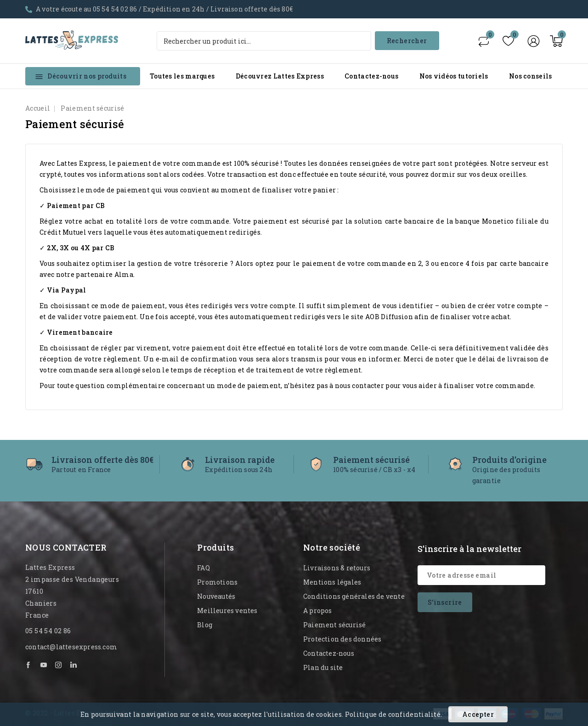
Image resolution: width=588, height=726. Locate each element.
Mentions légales (332, 582)
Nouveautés (216, 596)
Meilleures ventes (227, 611)
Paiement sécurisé (334, 625)
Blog (205, 625)
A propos (318, 611)
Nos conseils (531, 76)
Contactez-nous (371, 76)
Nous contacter (66, 547)
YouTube (44, 665)
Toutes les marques (182, 76)
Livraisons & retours (337, 568)
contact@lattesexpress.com (71, 647)
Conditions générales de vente (354, 596)
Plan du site (323, 667)
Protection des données (342, 639)
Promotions (217, 582)
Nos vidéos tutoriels (454, 76)
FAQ (204, 568)
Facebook (29, 665)
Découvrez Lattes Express (280, 76)
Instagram (59, 665)
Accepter (478, 714)
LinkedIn (74, 665)
